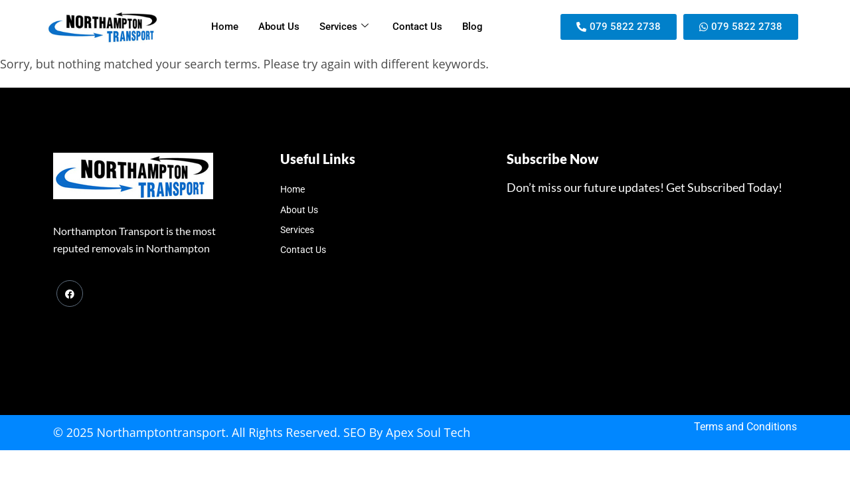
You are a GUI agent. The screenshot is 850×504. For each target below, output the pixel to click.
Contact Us (417, 27)
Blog (472, 27)
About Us (279, 27)
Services (344, 27)
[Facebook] (70, 294)
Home (225, 27)
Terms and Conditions (745, 427)
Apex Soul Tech (428, 432)
